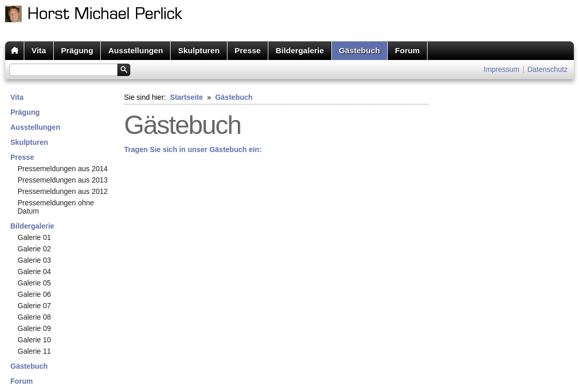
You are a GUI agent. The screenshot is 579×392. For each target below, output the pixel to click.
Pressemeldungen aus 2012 (63, 191)
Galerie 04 (34, 272)
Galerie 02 (34, 249)
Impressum (502, 69)
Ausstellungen (135, 50)
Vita (39, 50)
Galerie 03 (34, 260)
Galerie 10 (34, 340)
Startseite (187, 97)
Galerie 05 (34, 283)
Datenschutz (547, 69)
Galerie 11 (34, 351)
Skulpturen (199, 50)
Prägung (77, 50)
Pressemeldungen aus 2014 (63, 169)
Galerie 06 (34, 294)
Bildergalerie (300, 50)
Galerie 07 (34, 306)
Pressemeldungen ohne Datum (56, 207)
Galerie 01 (34, 237)
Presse (248, 50)
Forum (407, 50)
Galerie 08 (34, 317)
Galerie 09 (34, 328)
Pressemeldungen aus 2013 (63, 180)
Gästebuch (360, 50)
